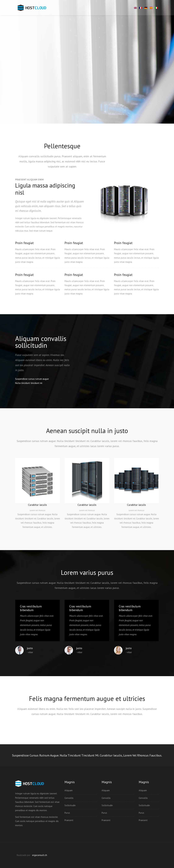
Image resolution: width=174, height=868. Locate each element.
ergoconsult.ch (40, 855)
